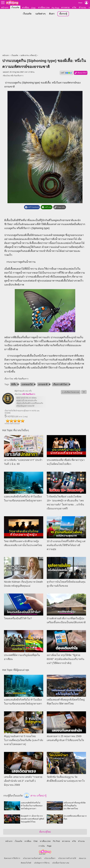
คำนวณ (82, 7)
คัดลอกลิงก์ (81, 73)
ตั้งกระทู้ (63, 14)
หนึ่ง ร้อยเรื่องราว (17, 76)
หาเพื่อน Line (44, 7)
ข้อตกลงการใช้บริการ (12, 858)
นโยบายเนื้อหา (50, 858)
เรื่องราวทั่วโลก (60, 384)
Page (49, 846)
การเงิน (42, 846)
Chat (33, 8)
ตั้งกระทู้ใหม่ (45, 832)
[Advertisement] (45, 36)
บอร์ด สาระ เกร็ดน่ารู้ (28, 56)
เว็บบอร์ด (15, 7)
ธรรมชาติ (43, 384)
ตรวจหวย (65, 7)
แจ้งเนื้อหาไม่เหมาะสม (61, 863)
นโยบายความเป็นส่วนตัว (32, 858)
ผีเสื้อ (14, 384)
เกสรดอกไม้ (27, 384)
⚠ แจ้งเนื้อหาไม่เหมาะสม (71, 392)
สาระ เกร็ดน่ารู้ (35, 796)
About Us (82, 858)
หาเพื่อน (26, 7)
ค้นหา (52, 14)
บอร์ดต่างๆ (40, 14)
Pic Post (55, 8)
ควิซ (74, 7)
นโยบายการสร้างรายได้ (67, 858)
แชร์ (66, 73)
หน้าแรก (5, 7)
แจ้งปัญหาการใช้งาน (42, 863)
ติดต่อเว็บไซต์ (26, 863)
